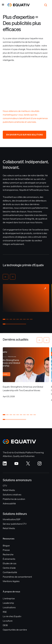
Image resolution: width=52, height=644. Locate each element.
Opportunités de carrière (15, 630)
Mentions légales (11, 581)
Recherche (8, 554)
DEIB (5, 625)
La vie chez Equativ (12, 616)
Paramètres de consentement (17, 577)
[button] (3, 5)
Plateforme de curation (14, 499)
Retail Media (9, 490)
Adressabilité (9, 503)
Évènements (9, 559)
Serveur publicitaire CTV (15, 524)
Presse (6, 550)
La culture (8, 621)
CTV (5, 486)
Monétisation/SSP (12, 519)
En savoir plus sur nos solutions (24, 135)
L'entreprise (9, 598)
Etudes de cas (10, 563)
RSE (5, 612)
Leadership (8, 603)
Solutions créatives (12, 495)
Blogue (6, 546)
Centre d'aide (9, 568)
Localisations (9, 607)
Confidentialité (10, 572)
